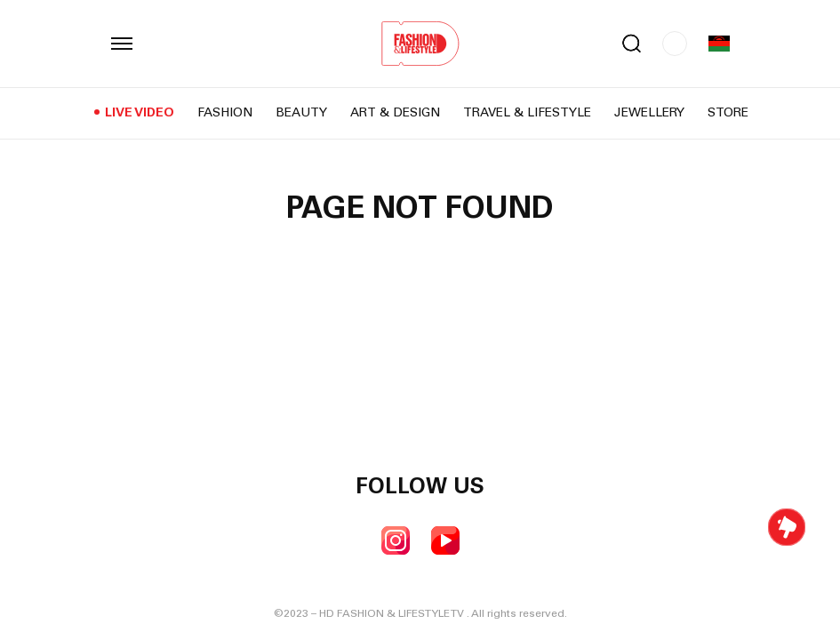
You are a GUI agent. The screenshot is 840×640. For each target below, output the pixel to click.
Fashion (225, 114)
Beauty (301, 114)
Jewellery (649, 114)
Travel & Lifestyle (527, 114)
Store (728, 114)
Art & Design (395, 114)
